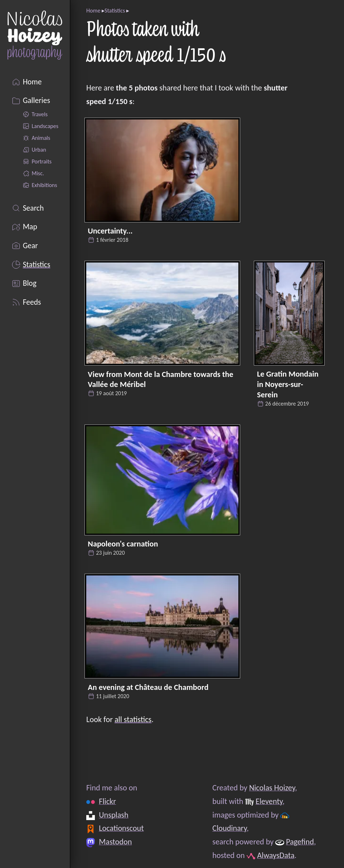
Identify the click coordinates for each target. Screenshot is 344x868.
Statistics (115, 11)
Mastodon (115, 842)
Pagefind (300, 842)
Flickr (107, 801)
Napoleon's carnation (123, 544)
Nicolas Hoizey (272, 788)
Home (93, 11)
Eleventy (269, 801)
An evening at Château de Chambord (148, 687)
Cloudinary (230, 828)
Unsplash (114, 815)
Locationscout (121, 828)
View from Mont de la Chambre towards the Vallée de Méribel (160, 379)
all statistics (133, 719)
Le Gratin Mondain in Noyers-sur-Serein (288, 384)
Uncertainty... (110, 231)
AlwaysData (276, 855)
